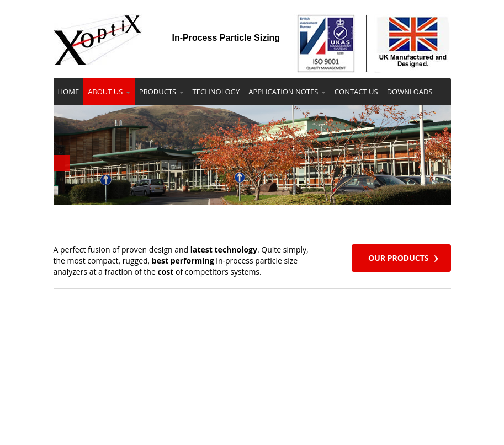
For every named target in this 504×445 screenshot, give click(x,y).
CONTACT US (356, 92)
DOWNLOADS (410, 92)
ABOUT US (109, 92)
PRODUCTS (161, 92)
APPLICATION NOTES (287, 92)
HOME (69, 92)
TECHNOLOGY (216, 92)
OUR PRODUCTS (398, 258)
